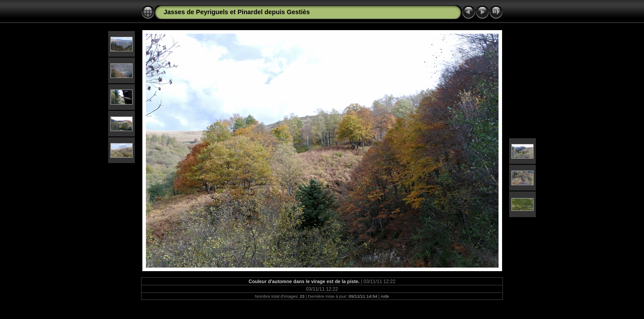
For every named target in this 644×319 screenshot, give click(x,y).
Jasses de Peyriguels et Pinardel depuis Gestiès (237, 12)
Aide (385, 296)
